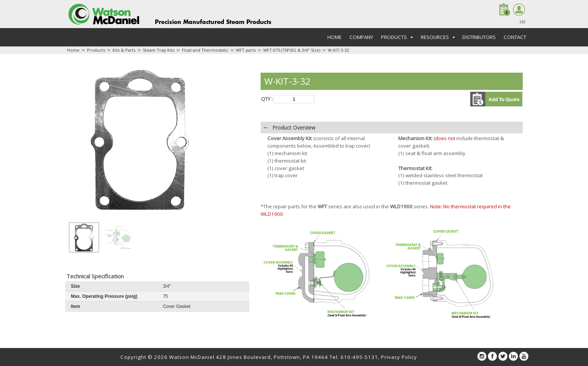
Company (361, 37)
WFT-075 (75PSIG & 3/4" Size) (292, 50)
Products (96, 50)
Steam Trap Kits (159, 50)
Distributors (479, 37)
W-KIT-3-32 (338, 50)
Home (334, 37)
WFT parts (246, 50)
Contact (515, 37)
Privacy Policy (399, 357)
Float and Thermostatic (205, 50)
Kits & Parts (124, 50)
